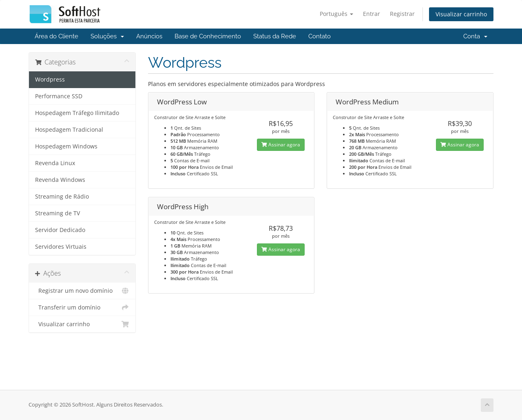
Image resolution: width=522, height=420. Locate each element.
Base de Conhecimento (208, 36)
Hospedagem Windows (66, 146)
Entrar (372, 14)
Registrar (402, 14)
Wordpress (50, 80)
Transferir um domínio (82, 307)
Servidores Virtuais (61, 247)
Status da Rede (275, 36)
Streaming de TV (58, 213)
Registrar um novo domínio (82, 291)
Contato (320, 36)
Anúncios (149, 36)
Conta (475, 36)
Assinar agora (281, 145)
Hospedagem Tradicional (69, 130)
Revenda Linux (55, 163)
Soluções (107, 36)
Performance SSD (59, 96)
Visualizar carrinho (461, 14)
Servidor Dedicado (60, 230)
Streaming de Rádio (62, 197)
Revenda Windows (60, 180)
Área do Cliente (56, 36)
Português (336, 14)
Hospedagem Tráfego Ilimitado (77, 113)
